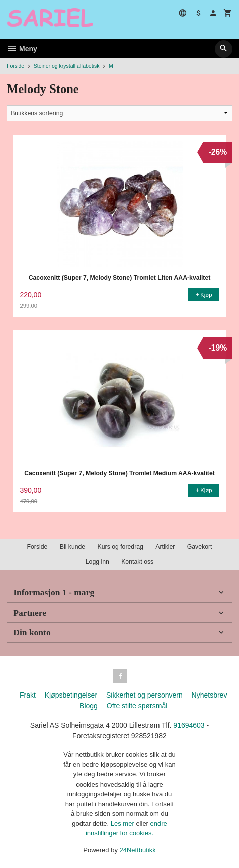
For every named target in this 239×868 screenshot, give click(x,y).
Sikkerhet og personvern (144, 695)
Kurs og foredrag (121, 547)
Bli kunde (72, 547)
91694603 (189, 725)
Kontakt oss (137, 562)
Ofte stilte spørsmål (137, 706)
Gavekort (200, 547)
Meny (22, 49)
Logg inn (97, 562)
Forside (15, 66)
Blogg (89, 706)
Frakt (28, 695)
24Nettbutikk (138, 850)
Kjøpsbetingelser (71, 695)
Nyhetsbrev (210, 695)
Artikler (165, 547)
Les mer (124, 823)
